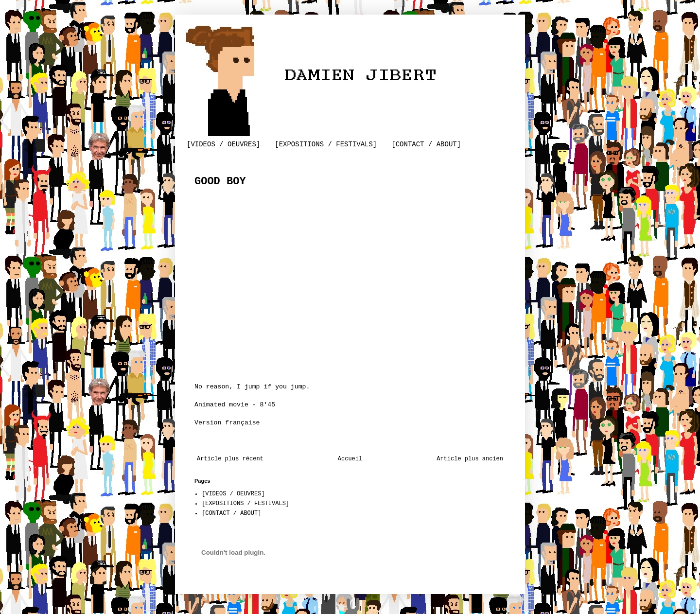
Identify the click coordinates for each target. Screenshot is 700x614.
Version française (227, 423)
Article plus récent (230, 459)
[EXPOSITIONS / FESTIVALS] (326, 144)
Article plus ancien (470, 459)
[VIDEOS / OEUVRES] (223, 144)
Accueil (350, 459)
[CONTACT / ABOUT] (426, 144)
